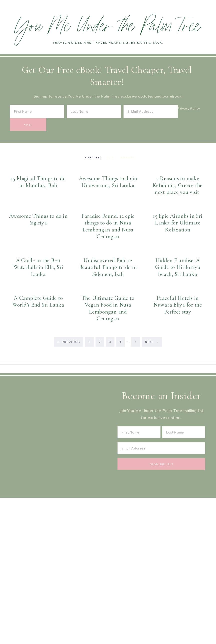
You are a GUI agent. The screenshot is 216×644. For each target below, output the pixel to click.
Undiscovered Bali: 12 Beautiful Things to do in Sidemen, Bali (108, 267)
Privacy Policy (189, 108)
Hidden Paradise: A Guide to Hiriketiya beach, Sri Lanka (178, 267)
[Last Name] (94, 111)
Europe (128, 158)
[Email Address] (161, 448)
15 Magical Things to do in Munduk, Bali (38, 182)
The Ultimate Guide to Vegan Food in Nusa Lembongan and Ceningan (108, 308)
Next (152, 342)
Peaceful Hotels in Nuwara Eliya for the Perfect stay (178, 305)
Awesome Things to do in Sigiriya (38, 219)
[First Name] (37, 111)
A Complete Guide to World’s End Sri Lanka (38, 302)
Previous (69, 342)
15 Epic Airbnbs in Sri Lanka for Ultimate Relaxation (178, 223)
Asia (110, 158)
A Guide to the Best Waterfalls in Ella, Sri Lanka (38, 267)
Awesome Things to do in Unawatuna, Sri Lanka (108, 182)
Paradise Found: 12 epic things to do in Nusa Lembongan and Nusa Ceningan (108, 226)
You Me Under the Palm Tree (108, 28)
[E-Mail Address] (151, 111)
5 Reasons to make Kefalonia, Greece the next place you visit (178, 185)
